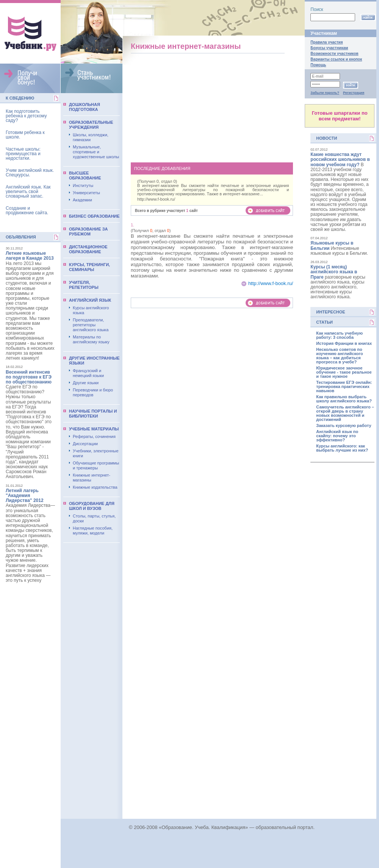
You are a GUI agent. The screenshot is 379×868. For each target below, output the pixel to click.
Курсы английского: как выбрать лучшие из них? (342, 448)
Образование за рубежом (88, 231)
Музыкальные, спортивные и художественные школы (96, 152)
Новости (327, 138)
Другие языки (86, 383)
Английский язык (90, 300)
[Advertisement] (212, 106)
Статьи (324, 322)
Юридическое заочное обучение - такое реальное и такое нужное (344, 372)
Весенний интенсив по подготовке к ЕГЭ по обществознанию (29, 377)
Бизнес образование (94, 216)
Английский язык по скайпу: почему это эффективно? (337, 436)
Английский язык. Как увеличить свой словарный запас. (28, 192)
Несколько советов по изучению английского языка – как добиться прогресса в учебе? (339, 356)
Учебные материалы (94, 429)
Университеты (86, 193)
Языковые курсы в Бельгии (332, 245)
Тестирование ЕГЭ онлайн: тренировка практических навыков (344, 387)
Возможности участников (334, 54)
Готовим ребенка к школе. (25, 135)
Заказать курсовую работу (344, 426)
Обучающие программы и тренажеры (96, 465)
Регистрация (354, 93)
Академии (82, 200)
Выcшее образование (85, 175)
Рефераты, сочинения (94, 436)
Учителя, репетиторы (84, 285)
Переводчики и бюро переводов (93, 392)
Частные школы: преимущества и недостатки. (23, 154)
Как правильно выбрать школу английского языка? (344, 399)
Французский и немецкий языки (88, 373)
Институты (83, 185)
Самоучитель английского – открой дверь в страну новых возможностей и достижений (345, 413)
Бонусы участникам (329, 48)
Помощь (318, 65)
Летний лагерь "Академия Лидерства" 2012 (25, 496)
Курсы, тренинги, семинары (89, 267)
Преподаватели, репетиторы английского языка (91, 325)
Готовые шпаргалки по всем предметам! (340, 116)
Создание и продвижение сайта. (27, 210)
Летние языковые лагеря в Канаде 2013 (30, 256)
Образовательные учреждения (91, 125)
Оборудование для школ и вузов (92, 506)
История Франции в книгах (344, 344)
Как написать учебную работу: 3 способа (339, 335)
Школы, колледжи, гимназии (91, 137)
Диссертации (85, 444)
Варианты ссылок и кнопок (336, 59)
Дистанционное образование (88, 249)
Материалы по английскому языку (91, 339)
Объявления (21, 237)
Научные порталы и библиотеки (93, 414)
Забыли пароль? (325, 93)
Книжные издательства (95, 487)
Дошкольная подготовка (85, 107)
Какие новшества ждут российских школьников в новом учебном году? (340, 159)
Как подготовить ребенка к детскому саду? (26, 116)
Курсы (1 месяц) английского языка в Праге (334, 272)
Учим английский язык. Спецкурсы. (30, 173)
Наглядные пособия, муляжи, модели (93, 531)
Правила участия (327, 42)
